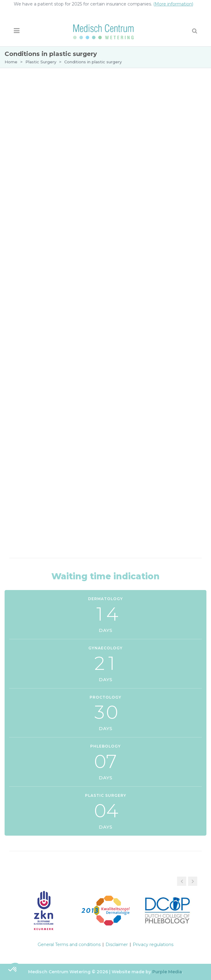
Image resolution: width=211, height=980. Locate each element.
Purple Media (167, 972)
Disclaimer (117, 945)
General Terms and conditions (69, 945)
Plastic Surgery (41, 62)
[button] (193, 881)
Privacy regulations (153, 945)
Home (11, 62)
